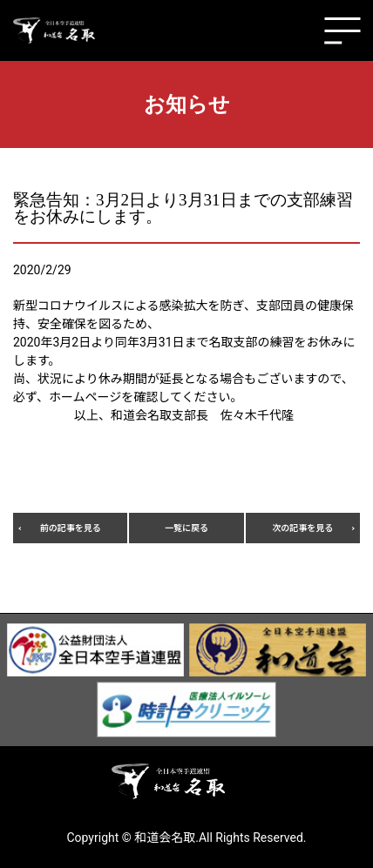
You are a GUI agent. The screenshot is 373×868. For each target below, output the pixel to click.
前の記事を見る (71, 528)
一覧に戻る (186, 528)
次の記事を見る (302, 528)
